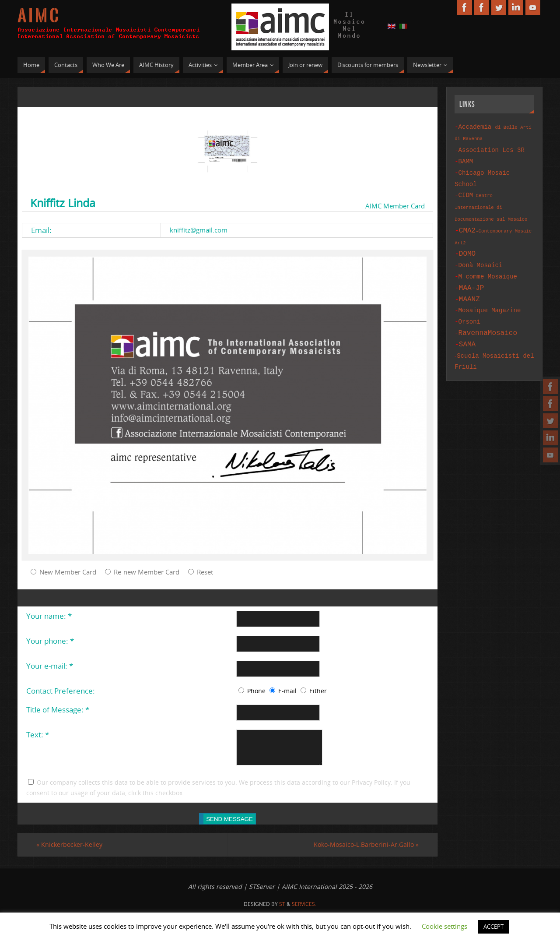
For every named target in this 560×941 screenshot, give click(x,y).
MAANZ (469, 289)
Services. (304, 909)
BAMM (466, 159)
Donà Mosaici (481, 257)
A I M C (38, 16)
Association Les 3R (492, 149)
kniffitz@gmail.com (199, 230)
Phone (256, 691)
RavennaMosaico (488, 320)
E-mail (287, 691)
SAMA (467, 330)
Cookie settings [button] (444, 926)
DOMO (467, 247)
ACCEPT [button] (493, 927)
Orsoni (469, 309)
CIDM (491, 201)
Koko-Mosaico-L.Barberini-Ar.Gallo (366, 850)
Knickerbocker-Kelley (69, 850)
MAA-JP (472, 278)
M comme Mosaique (488, 268)
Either (318, 691)
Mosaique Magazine (490, 299)
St (282, 909)
